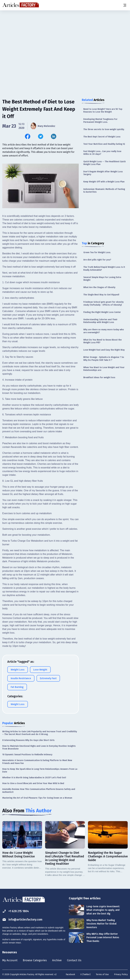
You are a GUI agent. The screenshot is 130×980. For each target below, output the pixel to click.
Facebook (70, 975)
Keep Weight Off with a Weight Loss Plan (104, 182)
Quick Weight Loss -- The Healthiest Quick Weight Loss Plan (104, 163)
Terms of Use (102, 975)
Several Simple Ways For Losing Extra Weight (102, 279)
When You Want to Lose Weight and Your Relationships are (104, 369)
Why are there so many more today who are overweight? (104, 331)
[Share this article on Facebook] (28, 136)
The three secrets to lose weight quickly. (104, 129)
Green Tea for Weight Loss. (97, 252)
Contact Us (77, 960)
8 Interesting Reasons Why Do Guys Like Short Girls (28, 740)
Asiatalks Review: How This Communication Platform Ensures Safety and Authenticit (39, 791)
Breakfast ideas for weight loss (99, 377)
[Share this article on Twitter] (41, 136)
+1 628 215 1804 (16, 911)
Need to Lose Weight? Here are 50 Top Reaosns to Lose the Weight (103, 110)
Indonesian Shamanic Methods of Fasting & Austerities (104, 191)
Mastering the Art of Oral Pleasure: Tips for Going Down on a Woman (37, 798)
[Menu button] (125, 5)
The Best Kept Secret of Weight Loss (102, 137)
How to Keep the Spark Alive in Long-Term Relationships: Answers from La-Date (40, 770)
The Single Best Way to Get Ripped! (101, 295)
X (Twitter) (85, 975)
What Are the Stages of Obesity (99, 287)
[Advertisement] (65, 34)
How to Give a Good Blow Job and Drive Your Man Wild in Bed (33, 783)
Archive (59, 960)
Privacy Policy (121, 975)
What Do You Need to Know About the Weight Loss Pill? (102, 341)
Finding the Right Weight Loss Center (102, 312)
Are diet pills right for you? (97, 260)
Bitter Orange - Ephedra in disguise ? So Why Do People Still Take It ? (104, 359)
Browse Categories (36, 960)
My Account (10, 960)
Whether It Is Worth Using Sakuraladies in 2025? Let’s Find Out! (34, 778)
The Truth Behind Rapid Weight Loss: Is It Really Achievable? (104, 268)
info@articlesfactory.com (23, 920)
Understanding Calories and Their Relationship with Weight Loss (100, 321)
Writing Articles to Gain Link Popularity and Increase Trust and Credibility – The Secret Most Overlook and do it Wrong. (40, 733)
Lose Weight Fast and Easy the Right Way (104, 350)
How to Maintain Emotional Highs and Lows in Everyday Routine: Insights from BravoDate (39, 747)
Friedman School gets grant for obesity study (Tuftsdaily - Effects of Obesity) (103, 303)
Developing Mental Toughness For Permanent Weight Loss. (100, 121)
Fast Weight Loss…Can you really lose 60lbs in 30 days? (102, 153)
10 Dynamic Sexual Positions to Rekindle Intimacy (27, 755)
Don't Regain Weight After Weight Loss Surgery (103, 173)
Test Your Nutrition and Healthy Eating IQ (104, 144)
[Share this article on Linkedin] (54, 136)
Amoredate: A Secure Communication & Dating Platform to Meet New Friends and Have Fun (37, 762)
